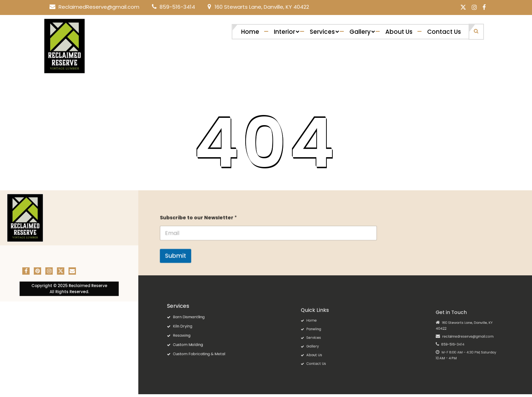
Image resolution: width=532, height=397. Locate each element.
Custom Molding (194, 340)
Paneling (322, 332)
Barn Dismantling (195, 322)
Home (250, 32)
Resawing (190, 334)
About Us (399, 32)
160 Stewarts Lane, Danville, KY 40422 (262, 7)
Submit (188, 254)
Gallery (360, 32)
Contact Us (444, 32)
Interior (284, 32)
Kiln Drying (191, 328)
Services (322, 32)
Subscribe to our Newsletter (209, 219)
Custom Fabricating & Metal (201, 346)
